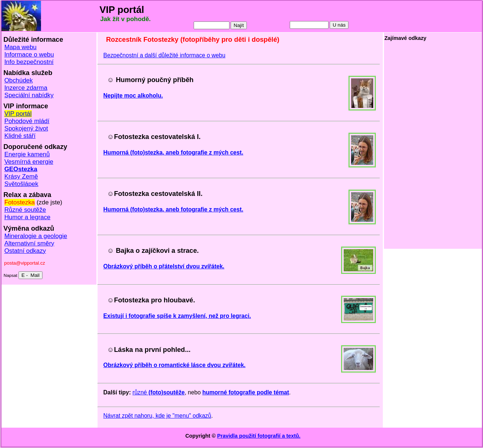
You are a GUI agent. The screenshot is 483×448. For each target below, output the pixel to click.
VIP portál (18, 114)
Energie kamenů (27, 154)
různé (158, 392)
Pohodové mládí (27, 121)
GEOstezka (21, 169)
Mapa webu (21, 47)
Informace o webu (29, 55)
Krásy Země (21, 177)
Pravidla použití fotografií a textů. (259, 436)
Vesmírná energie (29, 162)
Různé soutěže (25, 210)
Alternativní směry (29, 243)
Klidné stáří (20, 136)
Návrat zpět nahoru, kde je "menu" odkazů (157, 416)
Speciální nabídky (29, 95)
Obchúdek (19, 80)
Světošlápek (21, 184)
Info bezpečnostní (29, 62)
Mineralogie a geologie (36, 236)
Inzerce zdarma (26, 88)
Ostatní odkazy (25, 251)
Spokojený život (26, 128)
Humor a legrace (28, 217)
